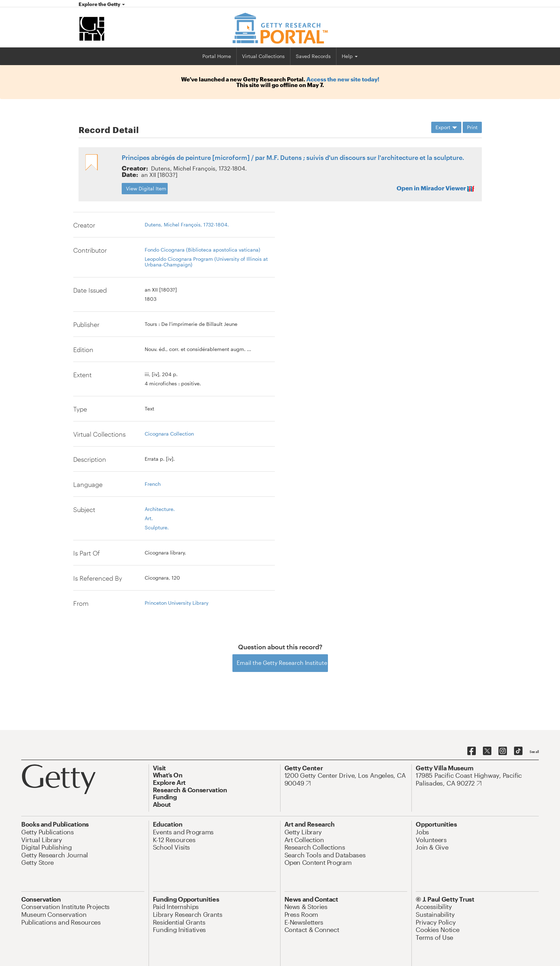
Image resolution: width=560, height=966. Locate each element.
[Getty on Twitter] (487, 751)
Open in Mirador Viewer (435, 188)
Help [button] (350, 56)
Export (446, 127)
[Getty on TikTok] (518, 751)
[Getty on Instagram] (503, 751)
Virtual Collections (263, 56)
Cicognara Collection (169, 434)
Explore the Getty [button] (102, 4)
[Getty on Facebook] (472, 751)
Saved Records (313, 56)
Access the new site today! (343, 79)
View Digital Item (146, 188)
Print (472, 127)
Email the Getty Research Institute (282, 663)
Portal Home (217, 56)
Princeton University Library (177, 603)
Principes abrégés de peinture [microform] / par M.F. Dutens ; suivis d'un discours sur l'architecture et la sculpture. (293, 157)
